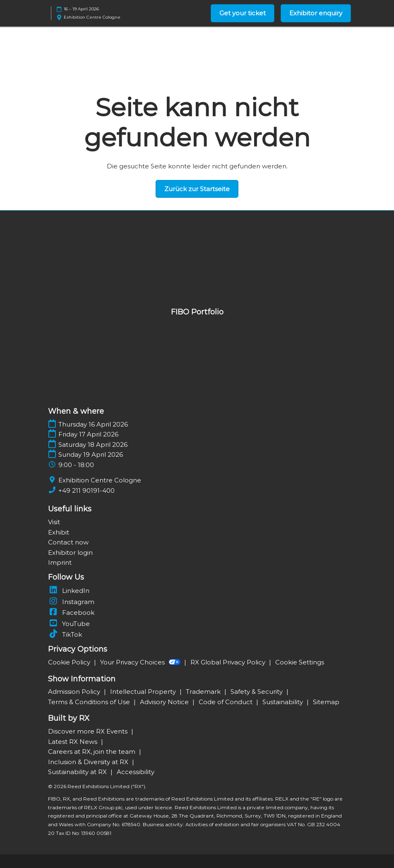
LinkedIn (69, 591)
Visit (54, 522)
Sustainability (283, 702)
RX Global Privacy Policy (229, 662)
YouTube (69, 624)
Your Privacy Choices (141, 662)
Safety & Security (257, 692)
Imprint (60, 562)
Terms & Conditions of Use (90, 702)
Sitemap (326, 702)
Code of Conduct (226, 702)
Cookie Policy (70, 662)
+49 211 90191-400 (86, 490)
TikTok (65, 634)
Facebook (71, 613)
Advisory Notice (165, 702)
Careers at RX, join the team (92, 752)
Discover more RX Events (89, 731)
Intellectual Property (144, 692)
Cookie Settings (300, 662)
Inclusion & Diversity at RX (89, 762)
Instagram (71, 602)
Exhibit (59, 532)
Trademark (204, 692)
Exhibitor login (70, 553)
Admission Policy (75, 692)
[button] (243, 13)
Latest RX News (73, 742)
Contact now (68, 542)
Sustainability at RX (78, 772)
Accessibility (136, 772)
